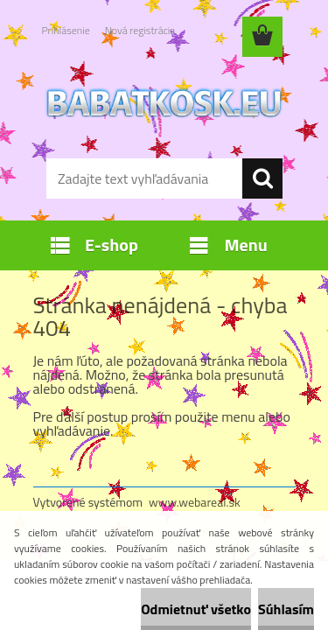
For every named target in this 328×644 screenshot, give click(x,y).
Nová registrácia (140, 30)
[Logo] (164, 102)
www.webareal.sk (195, 502)
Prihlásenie (66, 30)
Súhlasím (286, 609)
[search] (262, 178)
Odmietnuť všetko (196, 609)
